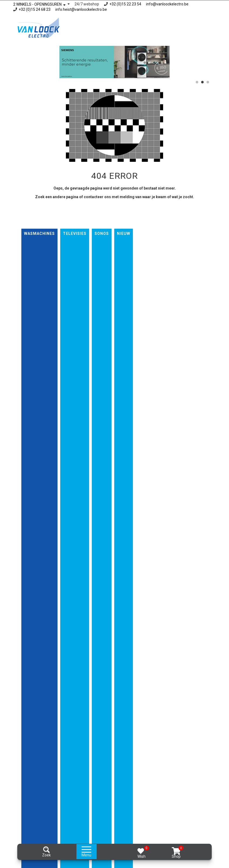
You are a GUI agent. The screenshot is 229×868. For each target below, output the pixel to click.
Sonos (102, 234)
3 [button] (208, 82)
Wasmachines (39, 234)
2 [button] (202, 82)
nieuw (124, 234)
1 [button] (197, 82)
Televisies (75, 234)
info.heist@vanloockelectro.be (81, 9)
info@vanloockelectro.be (167, 4)
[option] (114, 62)
